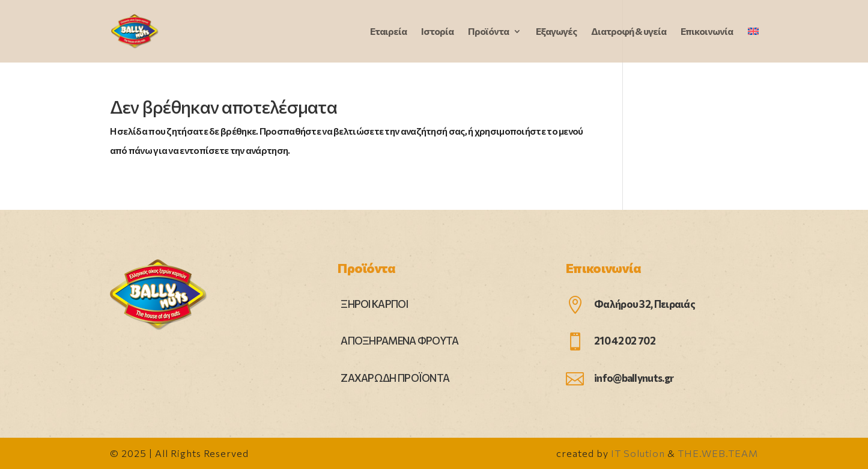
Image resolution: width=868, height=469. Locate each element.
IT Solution (638, 453)
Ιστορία (437, 32)
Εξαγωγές (556, 32)
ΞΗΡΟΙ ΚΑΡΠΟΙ (374, 304)
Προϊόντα (488, 32)
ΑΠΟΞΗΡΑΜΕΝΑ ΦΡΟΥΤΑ (399, 341)
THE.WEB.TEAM (718, 453)
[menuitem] (753, 45)
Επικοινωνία (707, 32)
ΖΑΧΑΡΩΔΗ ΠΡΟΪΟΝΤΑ (395, 378)
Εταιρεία (388, 32)
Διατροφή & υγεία (629, 32)
